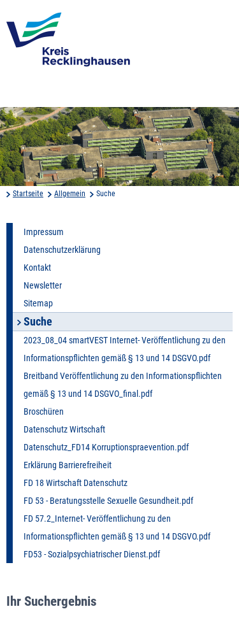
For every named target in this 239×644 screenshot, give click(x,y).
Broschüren (44, 411)
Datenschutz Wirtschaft (64, 429)
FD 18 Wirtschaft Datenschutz (76, 483)
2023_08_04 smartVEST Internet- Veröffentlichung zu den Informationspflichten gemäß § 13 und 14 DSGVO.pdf (125, 349)
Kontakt (37, 268)
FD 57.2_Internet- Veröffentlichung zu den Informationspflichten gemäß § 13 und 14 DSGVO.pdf (117, 527)
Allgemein (70, 194)
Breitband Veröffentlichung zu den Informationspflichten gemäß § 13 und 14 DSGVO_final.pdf (123, 385)
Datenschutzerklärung (62, 250)
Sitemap (38, 303)
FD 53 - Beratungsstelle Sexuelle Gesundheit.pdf (108, 501)
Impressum (44, 232)
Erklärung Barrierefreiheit (68, 465)
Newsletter (43, 285)
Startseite (28, 194)
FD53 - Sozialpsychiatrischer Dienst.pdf (92, 554)
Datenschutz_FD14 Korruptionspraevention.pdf (106, 447)
